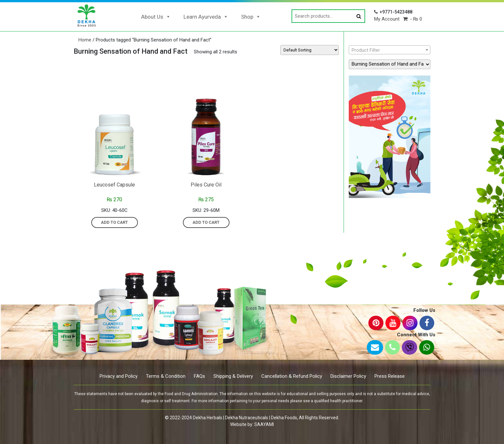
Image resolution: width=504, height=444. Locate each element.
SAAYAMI (264, 424)
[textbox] (390, 50)
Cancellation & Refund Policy (292, 376)
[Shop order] (310, 50)
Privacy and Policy (119, 376)
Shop (251, 17)
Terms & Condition (166, 376)
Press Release (390, 376)
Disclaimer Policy (348, 376)
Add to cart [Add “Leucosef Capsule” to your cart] (114, 222)
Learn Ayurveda (206, 17)
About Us (156, 17)
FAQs (199, 376)
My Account (387, 19)
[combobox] (390, 50)
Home (85, 40)
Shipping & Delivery (233, 376)
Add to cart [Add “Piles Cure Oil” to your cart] (206, 222)
